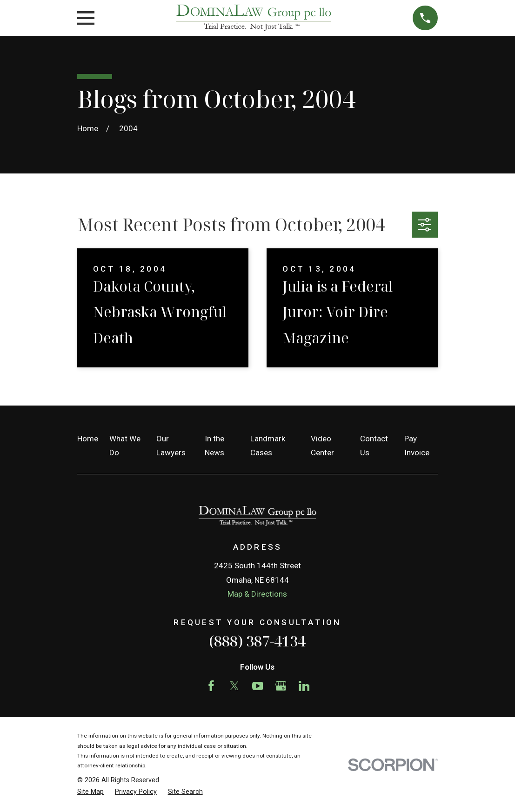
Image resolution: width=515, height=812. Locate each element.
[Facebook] (211, 686)
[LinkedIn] (304, 686)
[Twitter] (234, 686)
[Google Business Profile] (281, 686)
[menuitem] (90, 792)
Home (88, 439)
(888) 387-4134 (257, 641)
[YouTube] (258, 686)
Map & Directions (257, 594)
